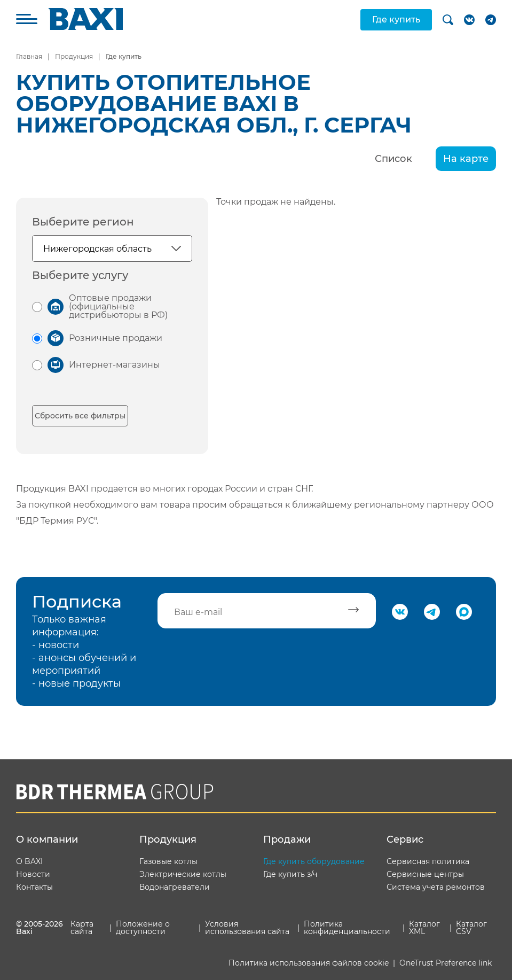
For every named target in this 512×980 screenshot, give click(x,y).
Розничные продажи (116, 338)
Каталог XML (424, 928)
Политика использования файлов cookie (309, 963)
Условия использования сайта (247, 928)
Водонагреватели (175, 887)
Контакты (34, 887)
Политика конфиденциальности (347, 928)
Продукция (74, 56)
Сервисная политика (428, 861)
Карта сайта (82, 928)
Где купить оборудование (314, 861)
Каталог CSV (471, 928)
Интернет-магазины (115, 365)
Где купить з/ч (290, 874)
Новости (33, 874)
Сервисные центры (425, 874)
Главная (29, 56)
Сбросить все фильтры (80, 416)
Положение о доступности (143, 928)
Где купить (396, 20)
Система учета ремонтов (436, 887)
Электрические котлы (183, 874)
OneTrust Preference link (446, 963)
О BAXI (29, 861)
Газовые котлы (168, 861)
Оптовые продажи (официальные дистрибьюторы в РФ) (118, 306)
